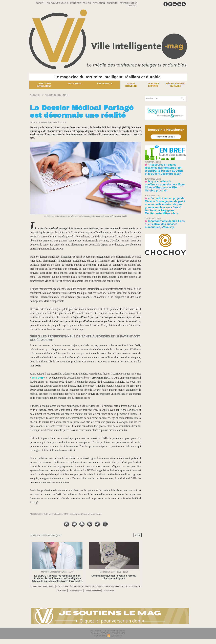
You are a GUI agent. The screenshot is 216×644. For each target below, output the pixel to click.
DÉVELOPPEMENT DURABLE (76, 590)
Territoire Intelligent (44, 85)
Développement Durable (176, 85)
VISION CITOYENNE (62, 95)
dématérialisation (54, 514)
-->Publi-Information (129, 590)
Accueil (41, 3)
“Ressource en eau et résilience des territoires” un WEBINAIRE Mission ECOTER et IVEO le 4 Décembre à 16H (165, 167)
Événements (105, 83)
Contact (133, 6)
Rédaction (99, 3)
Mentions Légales (81, 3)
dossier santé (78, 514)
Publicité (112, 3)
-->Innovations (86, 594)
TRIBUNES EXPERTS (43, 590)
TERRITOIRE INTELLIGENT (53, 586)
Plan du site (100, 640)
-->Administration (106, 590)
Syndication (116, 640)
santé (101, 514)
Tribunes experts (153, 85)
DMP (67, 514)
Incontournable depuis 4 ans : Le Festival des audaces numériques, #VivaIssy (164, 209)
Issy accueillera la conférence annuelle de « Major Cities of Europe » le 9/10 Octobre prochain (165, 179)
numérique (92, 514)
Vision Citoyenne (131, 85)
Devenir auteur (129, 3)
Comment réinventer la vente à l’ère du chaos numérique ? (114, 577)
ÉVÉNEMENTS (99, 586)
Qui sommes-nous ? (58, 3)
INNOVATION (80, 586)
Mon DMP (38, 378)
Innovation (74, 83)
